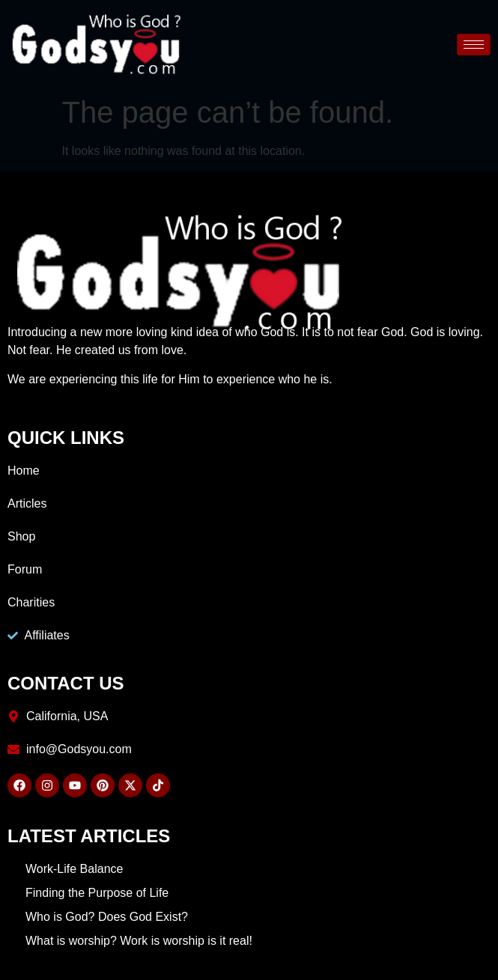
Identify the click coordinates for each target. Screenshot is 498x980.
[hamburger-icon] (474, 45)
